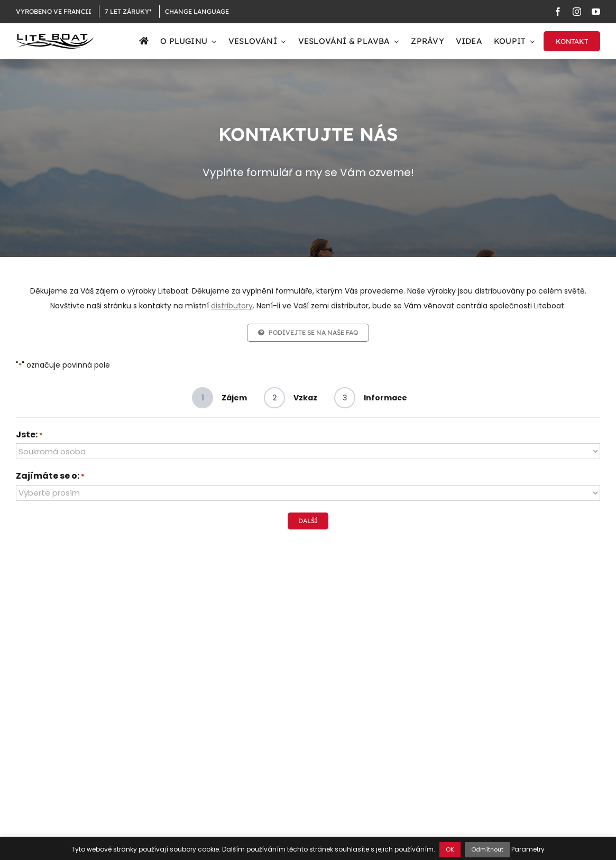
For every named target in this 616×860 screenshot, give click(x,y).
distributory (232, 306)
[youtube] (596, 12)
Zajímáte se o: (50, 477)
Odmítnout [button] (487, 849)
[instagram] (577, 12)
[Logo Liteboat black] (55, 38)
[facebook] (558, 12)
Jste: (29, 435)
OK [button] (450, 849)
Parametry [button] (528, 849)
